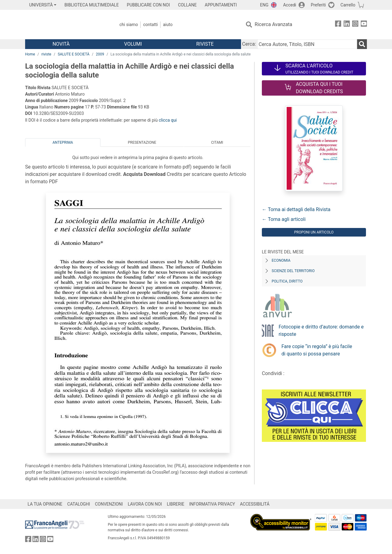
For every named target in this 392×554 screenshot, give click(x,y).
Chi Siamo (129, 25)
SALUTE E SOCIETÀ (73, 54)
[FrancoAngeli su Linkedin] (347, 25)
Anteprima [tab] (63, 142)
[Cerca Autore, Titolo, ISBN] (307, 44)
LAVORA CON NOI (145, 504)
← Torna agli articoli (284, 219)
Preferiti (318, 5)
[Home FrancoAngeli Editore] (66, 25)
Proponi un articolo (314, 232)
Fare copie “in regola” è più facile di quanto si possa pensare (317, 350)
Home (30, 54)
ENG (264, 5)
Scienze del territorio (293, 271)
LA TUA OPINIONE (45, 504)
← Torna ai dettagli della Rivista (296, 209)
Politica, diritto (287, 281)
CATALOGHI (79, 504)
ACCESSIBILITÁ (255, 504)
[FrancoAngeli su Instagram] (355, 25)
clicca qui (168, 120)
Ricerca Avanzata (274, 24)
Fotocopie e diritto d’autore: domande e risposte (321, 330)
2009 (100, 54)
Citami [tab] (217, 142)
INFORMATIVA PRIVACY (212, 504)
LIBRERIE (176, 504)
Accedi (290, 5)
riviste (46, 54)
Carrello (348, 5)
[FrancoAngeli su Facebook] (338, 25)
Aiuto (168, 25)
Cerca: (249, 44)
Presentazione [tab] (142, 142)
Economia (281, 260)
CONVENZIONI (109, 504)
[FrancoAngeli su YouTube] (364, 25)
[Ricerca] (362, 44)
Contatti (150, 25)
